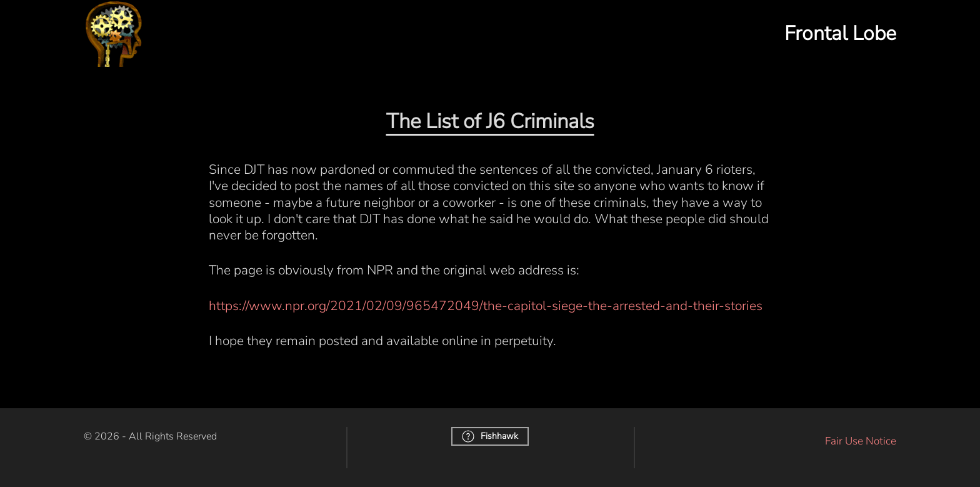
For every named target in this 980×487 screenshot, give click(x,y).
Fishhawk (490, 436)
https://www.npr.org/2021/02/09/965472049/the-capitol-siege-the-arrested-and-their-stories (486, 306)
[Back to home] (114, 33)
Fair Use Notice (861, 441)
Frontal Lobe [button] (840, 33)
